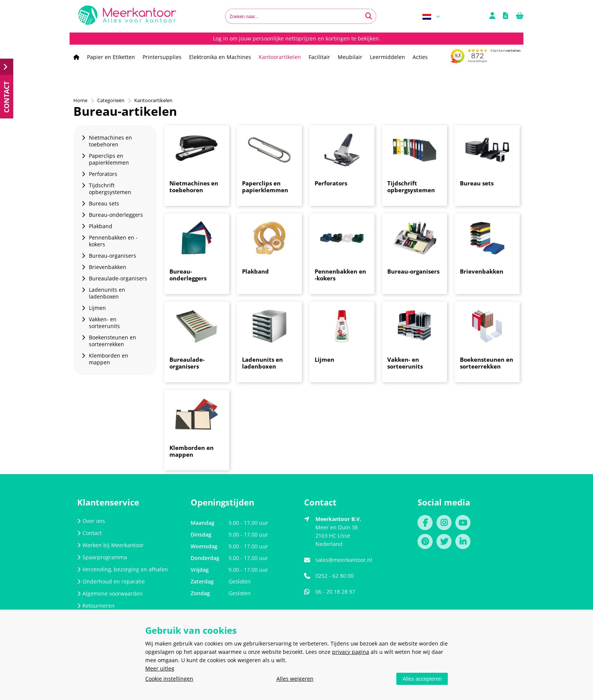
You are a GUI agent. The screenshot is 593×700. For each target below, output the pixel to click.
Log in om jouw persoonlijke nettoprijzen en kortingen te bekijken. (297, 38)
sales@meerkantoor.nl (344, 560)
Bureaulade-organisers (187, 363)
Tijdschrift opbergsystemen (411, 187)
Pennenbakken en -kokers (340, 275)
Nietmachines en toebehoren (194, 187)
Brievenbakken (482, 271)
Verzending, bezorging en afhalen (123, 569)
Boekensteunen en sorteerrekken (487, 363)
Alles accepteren (422, 679)
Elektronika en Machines (220, 57)
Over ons (91, 521)
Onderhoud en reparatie (111, 581)
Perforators (331, 183)
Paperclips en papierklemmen (265, 187)
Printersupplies (162, 57)
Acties (420, 57)
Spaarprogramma (102, 557)
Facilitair (319, 57)
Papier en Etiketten (111, 57)
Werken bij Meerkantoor (110, 545)
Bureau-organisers (413, 271)
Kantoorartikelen (280, 57)
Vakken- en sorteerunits (405, 363)
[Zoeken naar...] (369, 16)
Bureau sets (477, 183)
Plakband (255, 271)
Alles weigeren (295, 679)
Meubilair (350, 57)
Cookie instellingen (169, 679)
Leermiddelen (387, 57)
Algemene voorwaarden (110, 593)
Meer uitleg (160, 668)
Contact (89, 533)
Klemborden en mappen (192, 451)
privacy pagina (351, 652)
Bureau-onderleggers (188, 275)
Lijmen (324, 359)
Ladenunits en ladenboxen (262, 363)
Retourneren (96, 606)
